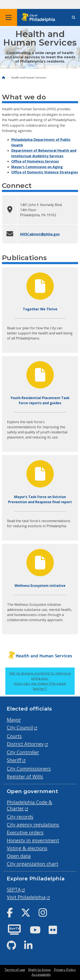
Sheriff (14, 760)
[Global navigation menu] (9, 17)
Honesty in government (33, 840)
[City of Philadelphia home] (39, 18)
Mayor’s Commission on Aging (37, 167)
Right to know (39, 970)
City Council (20, 727)
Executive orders (25, 832)
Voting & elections (27, 848)
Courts (14, 736)
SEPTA (14, 889)
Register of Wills (25, 776)
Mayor (14, 720)
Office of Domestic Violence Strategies (45, 172)
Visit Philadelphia (26, 897)
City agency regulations (33, 825)
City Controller (23, 752)
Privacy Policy (65, 970)
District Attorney (25, 744)
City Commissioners (29, 769)
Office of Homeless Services (35, 161)
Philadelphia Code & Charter (30, 805)
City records (20, 817)
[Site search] (74, 18)
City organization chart (33, 864)
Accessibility (41, 975)
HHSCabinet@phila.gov (40, 234)
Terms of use (15, 970)
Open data (19, 856)
